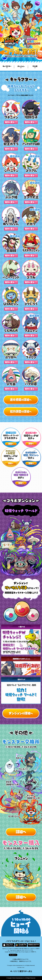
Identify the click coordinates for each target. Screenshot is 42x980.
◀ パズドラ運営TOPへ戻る (21, 971)
